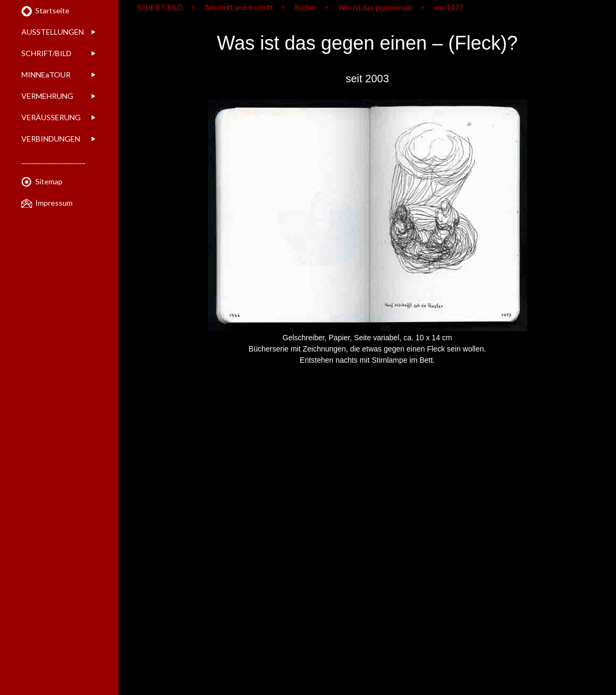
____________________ (53, 160)
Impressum (54, 203)
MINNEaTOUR (46, 75)
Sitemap (49, 181)
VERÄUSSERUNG (51, 117)
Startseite (52, 10)
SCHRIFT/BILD (46, 53)
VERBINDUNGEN (51, 139)
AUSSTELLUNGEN (53, 32)
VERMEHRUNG (47, 96)
